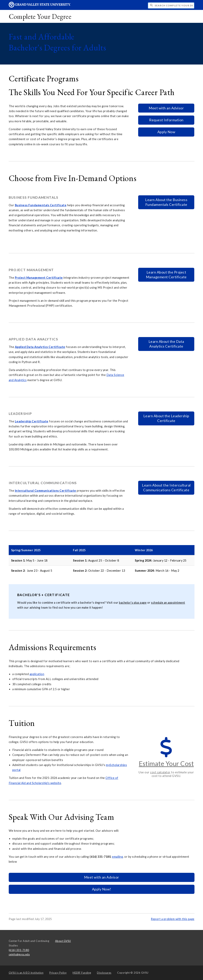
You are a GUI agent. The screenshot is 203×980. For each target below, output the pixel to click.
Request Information (166, 120)
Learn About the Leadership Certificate (166, 418)
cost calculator (160, 772)
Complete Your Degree (40, 16)
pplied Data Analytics (32, 347)
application (37, 674)
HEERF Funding (82, 973)
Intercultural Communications (37, 491)
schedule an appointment (168, 603)
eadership (24, 421)
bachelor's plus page (133, 603)
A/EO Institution (26, 973)
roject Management (31, 278)
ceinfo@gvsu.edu (19, 954)
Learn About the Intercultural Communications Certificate (166, 488)
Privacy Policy (58, 973)
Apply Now (166, 132)
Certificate (58, 205)
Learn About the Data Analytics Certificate (166, 344)
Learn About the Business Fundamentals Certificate (166, 202)
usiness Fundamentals (33, 205)
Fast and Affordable (57, 42)
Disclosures (104, 973)
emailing (117, 857)
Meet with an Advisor (166, 108)
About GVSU (63, 941)
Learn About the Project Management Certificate (166, 275)
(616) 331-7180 (19, 950)
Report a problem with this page (173, 919)
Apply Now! (102, 889)
